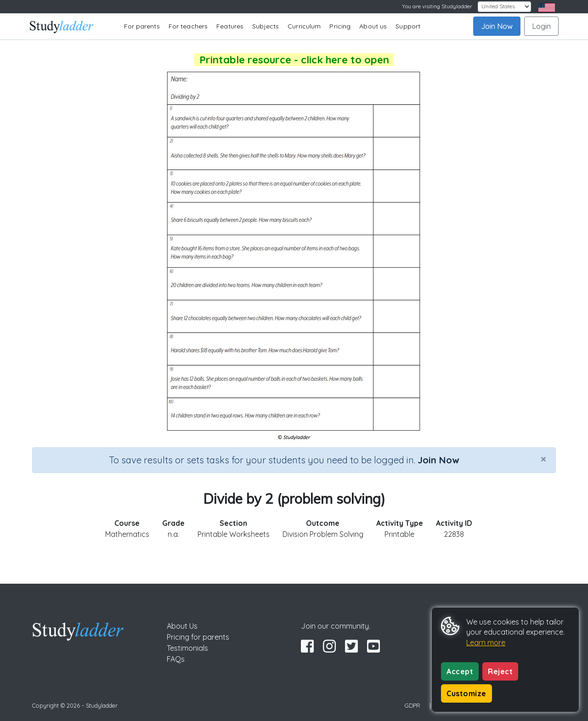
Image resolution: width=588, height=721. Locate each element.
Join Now (497, 26)
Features (230, 26)
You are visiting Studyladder (437, 6)
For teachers (188, 26)
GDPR (413, 705)
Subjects (266, 26)
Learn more (486, 642)
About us (373, 26)
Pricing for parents (198, 637)
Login (541, 26)
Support (408, 26)
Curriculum (304, 26)
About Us (182, 626)
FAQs (176, 659)
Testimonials (187, 648)
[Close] (543, 459)
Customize (466, 693)
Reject (500, 671)
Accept (460, 671)
